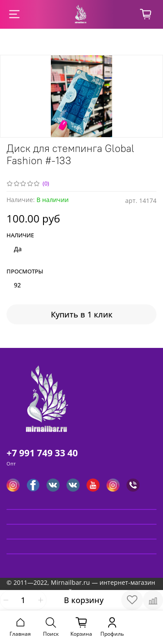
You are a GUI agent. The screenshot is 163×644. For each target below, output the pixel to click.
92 (17, 285)
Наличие (20, 236)
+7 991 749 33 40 (42, 453)
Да (18, 249)
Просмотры (25, 272)
